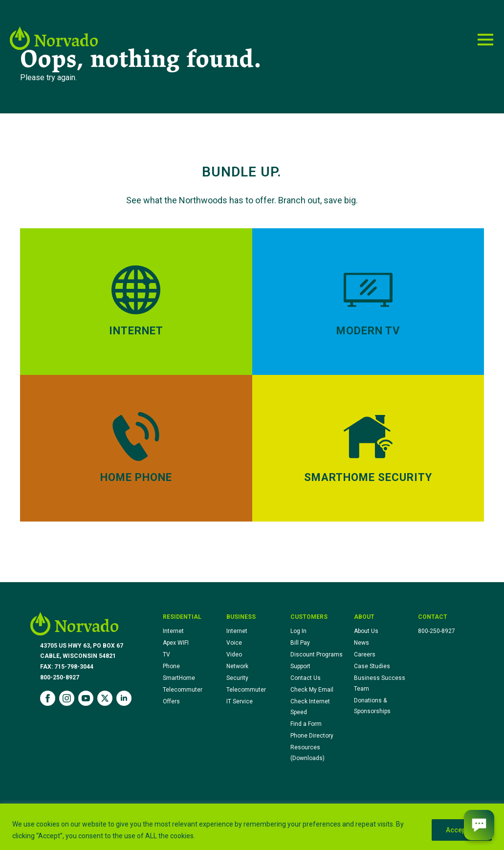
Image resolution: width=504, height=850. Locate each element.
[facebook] (48, 698)
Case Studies (372, 666)
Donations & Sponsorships (372, 706)
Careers (365, 654)
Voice (234, 643)
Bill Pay (300, 643)
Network (237, 666)
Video (234, 654)
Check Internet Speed (310, 707)
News (362, 643)
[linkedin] (124, 698)
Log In (298, 631)
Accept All (462, 830)
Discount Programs (317, 654)
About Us (366, 631)
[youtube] (86, 698)
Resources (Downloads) (307, 753)
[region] (252, 827)
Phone (171, 666)
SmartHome (179, 678)
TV (166, 654)
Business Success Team (380, 683)
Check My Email (312, 690)
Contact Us (306, 678)
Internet (173, 631)
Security (237, 678)
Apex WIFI (176, 643)
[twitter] (105, 698)
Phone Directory (312, 736)
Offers (171, 701)
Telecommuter (183, 690)
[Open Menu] (485, 40)
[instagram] (67, 698)
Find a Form (306, 724)
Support (300, 666)
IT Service (240, 701)
